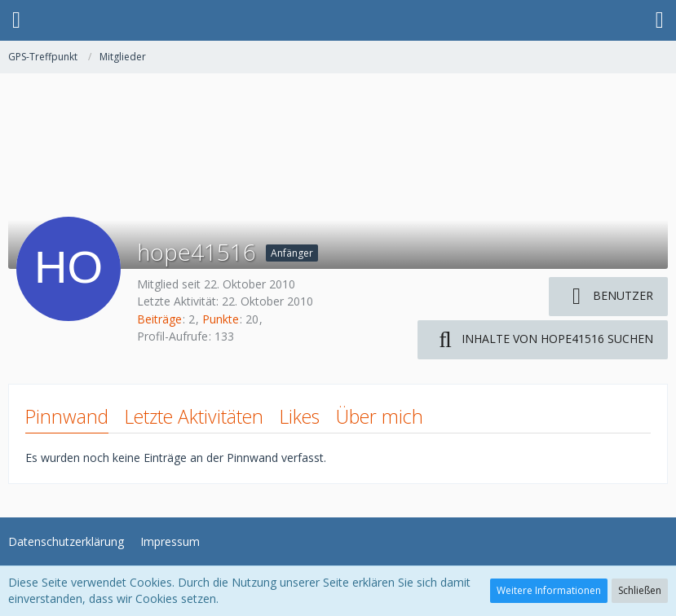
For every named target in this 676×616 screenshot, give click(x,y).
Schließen (640, 590)
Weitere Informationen (549, 590)
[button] (16, 20)
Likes (300, 416)
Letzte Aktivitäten (194, 416)
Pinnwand (67, 416)
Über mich (380, 416)
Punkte (221, 319)
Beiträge (159, 319)
